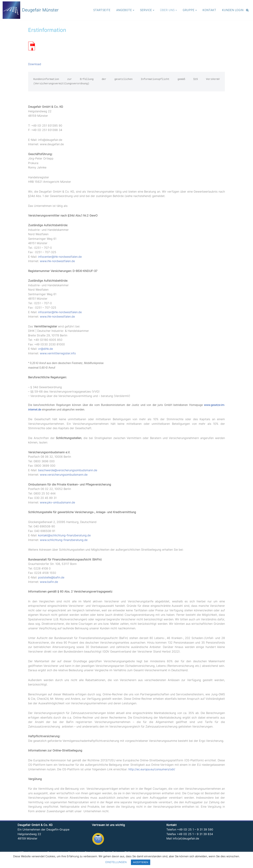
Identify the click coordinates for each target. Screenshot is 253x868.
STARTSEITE (102, 10)
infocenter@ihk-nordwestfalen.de (60, 257)
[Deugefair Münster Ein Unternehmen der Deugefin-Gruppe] (31, 10)
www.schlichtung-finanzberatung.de (64, 541)
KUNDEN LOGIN (233, 10)
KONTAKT (209, 10)
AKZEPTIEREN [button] (141, 862)
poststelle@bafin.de (51, 579)
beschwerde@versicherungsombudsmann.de (68, 471)
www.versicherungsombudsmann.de (64, 476)
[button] (134, 10)
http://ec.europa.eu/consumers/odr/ (152, 771)
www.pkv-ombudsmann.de (57, 504)
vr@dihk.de (46, 350)
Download (35, 64)
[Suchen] (247, 10)
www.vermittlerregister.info (58, 354)
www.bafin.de (49, 583)
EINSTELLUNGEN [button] (116, 862)
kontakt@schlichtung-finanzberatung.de (64, 537)
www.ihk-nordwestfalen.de (57, 262)
